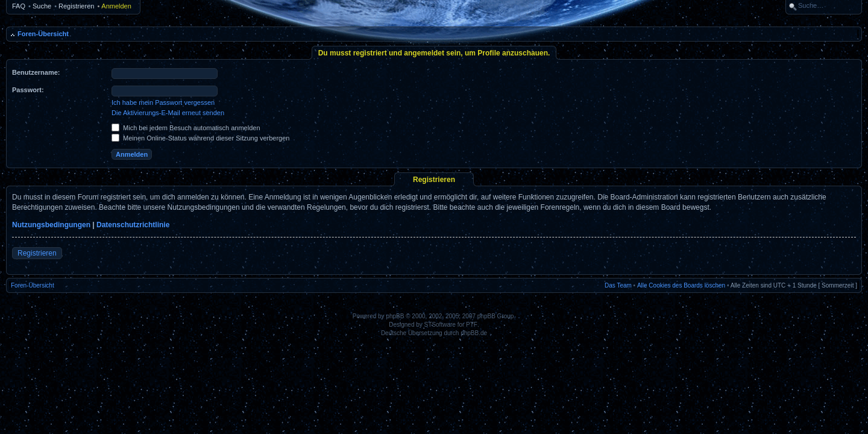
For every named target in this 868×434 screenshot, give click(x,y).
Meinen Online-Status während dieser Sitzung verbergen (200, 138)
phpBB (395, 316)
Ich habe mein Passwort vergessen (163, 102)
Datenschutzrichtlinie (133, 225)
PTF (472, 325)
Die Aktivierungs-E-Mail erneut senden (168, 113)
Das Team (618, 285)
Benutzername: (36, 72)
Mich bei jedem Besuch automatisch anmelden (186, 128)
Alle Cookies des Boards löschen (681, 285)
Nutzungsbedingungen (51, 225)
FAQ (19, 6)
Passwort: (28, 90)
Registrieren (76, 6)
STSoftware (440, 325)
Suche (42, 6)
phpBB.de (474, 333)
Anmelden (116, 6)
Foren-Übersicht (43, 34)
